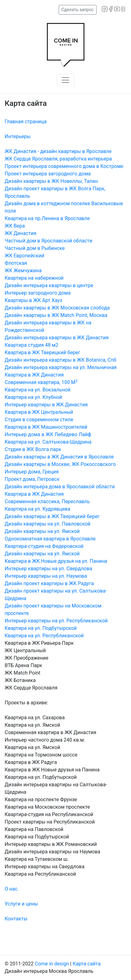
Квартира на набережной (34, 278)
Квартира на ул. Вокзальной (38, 390)
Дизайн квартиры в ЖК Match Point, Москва (56, 315)
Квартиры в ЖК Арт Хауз (33, 300)
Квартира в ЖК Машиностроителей (46, 427)
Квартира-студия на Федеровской (44, 546)
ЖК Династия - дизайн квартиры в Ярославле (58, 151)
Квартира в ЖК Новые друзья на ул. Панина (56, 561)
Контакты (16, 919)
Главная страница (26, 122)
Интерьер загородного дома (38, 293)
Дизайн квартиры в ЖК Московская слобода (57, 308)
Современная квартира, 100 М (41, 382)
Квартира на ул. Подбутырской (41, 628)
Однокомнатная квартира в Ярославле (50, 539)
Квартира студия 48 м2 (32, 345)
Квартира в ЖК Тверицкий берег (42, 352)
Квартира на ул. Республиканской (44, 636)
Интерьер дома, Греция (32, 472)
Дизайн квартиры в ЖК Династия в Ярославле (59, 457)
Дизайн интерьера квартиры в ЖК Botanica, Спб (61, 360)
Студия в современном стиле (39, 420)
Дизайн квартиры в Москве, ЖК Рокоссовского (60, 464)
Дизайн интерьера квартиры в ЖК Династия (57, 338)
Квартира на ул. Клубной (33, 397)
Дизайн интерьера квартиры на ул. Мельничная (61, 367)
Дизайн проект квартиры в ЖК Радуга (49, 583)
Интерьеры (18, 136)
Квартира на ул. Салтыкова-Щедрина (48, 442)
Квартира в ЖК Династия (34, 375)
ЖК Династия (20, 233)
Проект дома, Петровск (32, 479)
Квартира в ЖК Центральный (39, 412)
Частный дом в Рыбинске (35, 248)
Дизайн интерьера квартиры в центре (49, 285)
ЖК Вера (15, 226)
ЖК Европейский (25, 256)
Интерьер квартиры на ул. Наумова (46, 576)
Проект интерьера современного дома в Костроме (64, 166)
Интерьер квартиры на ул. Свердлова (48, 569)
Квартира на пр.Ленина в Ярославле (47, 218)
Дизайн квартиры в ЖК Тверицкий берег (52, 516)
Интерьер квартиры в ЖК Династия (46, 405)
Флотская (16, 263)
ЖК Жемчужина (23, 271)
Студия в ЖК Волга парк (33, 449)
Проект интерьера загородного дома (48, 174)
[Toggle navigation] (65, 80)
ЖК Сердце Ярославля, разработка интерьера (58, 159)
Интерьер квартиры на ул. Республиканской (56, 621)
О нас (11, 889)
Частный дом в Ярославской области (49, 241)
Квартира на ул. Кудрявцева (37, 509)
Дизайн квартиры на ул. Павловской (47, 524)
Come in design (52, 964)
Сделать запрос (78, 10)
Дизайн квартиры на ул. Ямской (42, 531)
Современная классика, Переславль (47, 501)
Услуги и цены (21, 904)
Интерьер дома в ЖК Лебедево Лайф (48, 434)
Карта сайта (87, 964)
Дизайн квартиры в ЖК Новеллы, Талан (51, 181)
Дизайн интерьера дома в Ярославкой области (60, 487)
